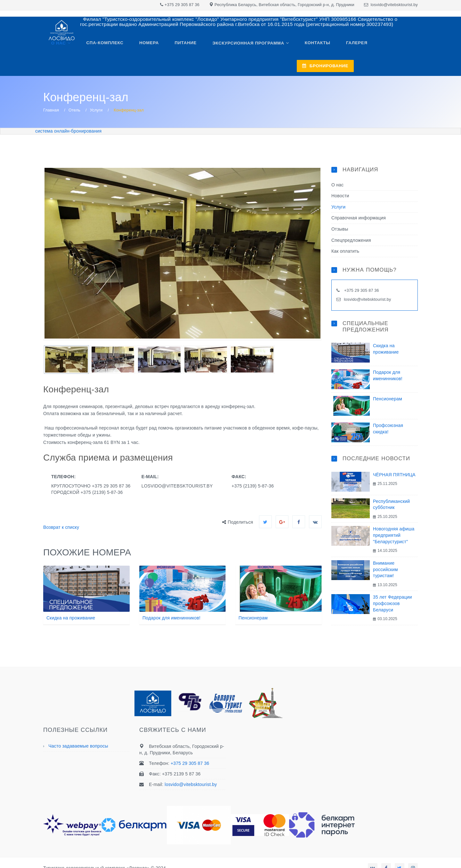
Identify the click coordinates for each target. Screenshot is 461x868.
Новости (340, 179)
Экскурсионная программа (241, 46)
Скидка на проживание (71, 601)
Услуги (96, 94)
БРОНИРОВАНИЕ (389, 46)
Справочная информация (359, 201)
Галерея (344, 45)
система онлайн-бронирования (68, 114)
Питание (182, 45)
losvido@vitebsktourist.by (394, 5)
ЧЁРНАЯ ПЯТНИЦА (394, 458)
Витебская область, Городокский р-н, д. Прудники (307, 5)
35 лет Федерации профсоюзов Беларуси (392, 587)
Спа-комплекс (107, 45)
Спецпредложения (351, 223)
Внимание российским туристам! (385, 553)
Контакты (308, 45)
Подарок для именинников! (171, 601)
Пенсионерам (253, 601)
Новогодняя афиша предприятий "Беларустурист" (394, 518)
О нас (63, 46)
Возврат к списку (61, 511)
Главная (51, 94)
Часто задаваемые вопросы (78, 729)
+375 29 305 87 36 (182, 5)
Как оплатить (345, 234)
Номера (148, 45)
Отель (74, 94)
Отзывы (340, 212)
